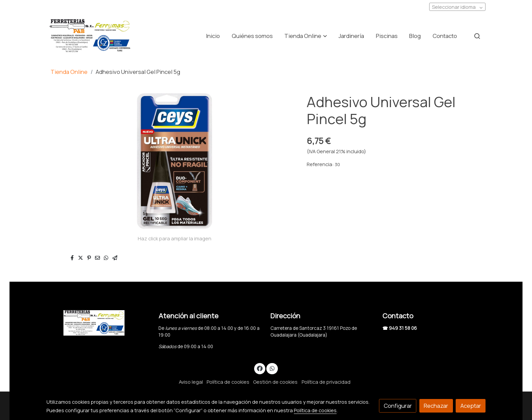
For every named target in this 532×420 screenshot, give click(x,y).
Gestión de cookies (275, 382)
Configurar (398, 406)
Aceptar (471, 406)
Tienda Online (69, 72)
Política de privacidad (326, 382)
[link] (90, 36)
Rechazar (436, 406)
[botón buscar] (477, 36)
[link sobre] (98, 323)
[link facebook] (260, 368)
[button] (306, 36)
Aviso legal (191, 382)
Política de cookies (228, 382)
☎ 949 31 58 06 (400, 328)
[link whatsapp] (272, 368)
